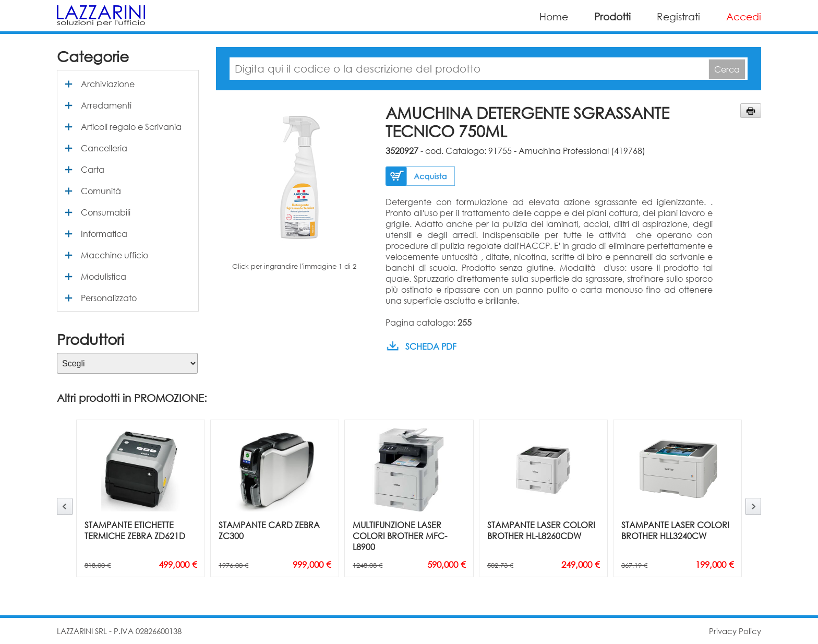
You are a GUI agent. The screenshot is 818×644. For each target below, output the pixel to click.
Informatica (104, 234)
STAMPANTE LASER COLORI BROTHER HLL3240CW (675, 530)
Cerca (727, 69)
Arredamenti (106, 105)
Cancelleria (104, 148)
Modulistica (104, 276)
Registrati (678, 16)
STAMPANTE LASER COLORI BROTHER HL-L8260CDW (541, 530)
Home (554, 16)
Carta (93, 169)
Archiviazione (108, 84)
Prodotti (612, 16)
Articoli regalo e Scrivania (131, 127)
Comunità (101, 191)
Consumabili (106, 212)
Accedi (744, 16)
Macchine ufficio (115, 255)
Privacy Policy (735, 631)
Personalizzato (109, 298)
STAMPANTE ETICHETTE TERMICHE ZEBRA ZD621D (135, 530)
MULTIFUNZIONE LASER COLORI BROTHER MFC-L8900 (400, 536)
